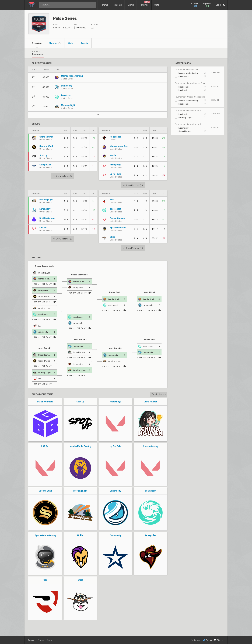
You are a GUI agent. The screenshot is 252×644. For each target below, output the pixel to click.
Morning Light (80, 491)
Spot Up (80, 402)
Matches (118, 5)
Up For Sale (115, 446)
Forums (104, 5)
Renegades (150, 535)
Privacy (41, 640)
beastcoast (150, 491)
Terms (50, 640)
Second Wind (45, 491)
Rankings (145, 4)
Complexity (115, 535)
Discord (219, 640)
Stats (157, 5)
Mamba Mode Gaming (80, 446)
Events (131, 5)
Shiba (80, 580)
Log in (220, 5)
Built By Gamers (45, 402)
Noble (80, 535)
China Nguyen (150, 402)
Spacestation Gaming (45, 535)
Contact (32, 640)
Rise (45, 580)
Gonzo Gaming (150, 446)
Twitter (207, 640)
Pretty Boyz (115, 402)
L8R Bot (45, 446)
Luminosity (115, 491)
